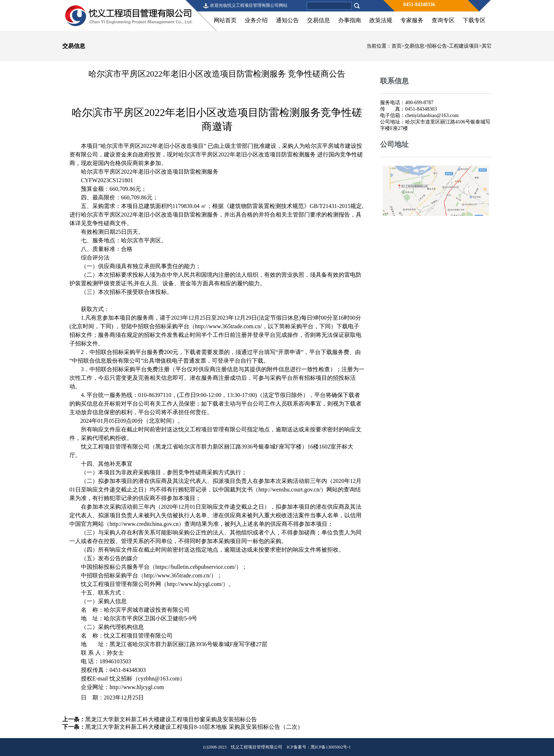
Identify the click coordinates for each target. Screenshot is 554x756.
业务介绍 (256, 20)
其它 (487, 46)
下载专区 (474, 20)
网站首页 (225, 20)
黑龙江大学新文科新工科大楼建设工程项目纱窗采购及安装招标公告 (171, 719)
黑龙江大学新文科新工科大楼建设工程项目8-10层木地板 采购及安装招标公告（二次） (194, 727)
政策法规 (381, 20)
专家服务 (412, 20)
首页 (397, 46)
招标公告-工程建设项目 (453, 46)
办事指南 (350, 20)
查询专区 (443, 20)
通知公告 (287, 20)
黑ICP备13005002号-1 (331, 747)
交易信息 (319, 20)
